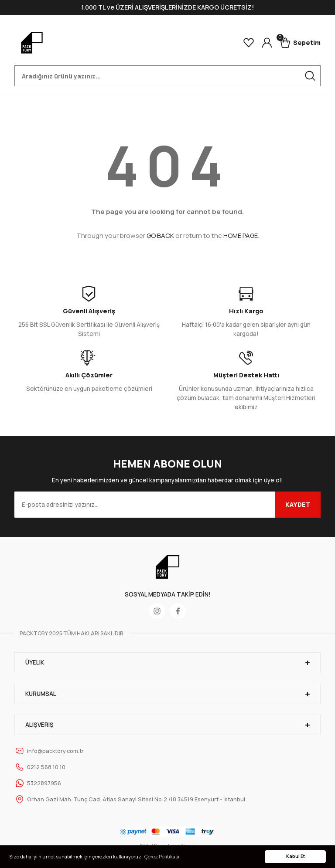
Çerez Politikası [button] (162, 856)
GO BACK (160, 236)
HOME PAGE (241, 236)
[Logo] (32, 43)
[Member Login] (267, 43)
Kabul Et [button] (296, 856)
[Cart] (300, 43)
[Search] (167, 76)
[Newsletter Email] (167, 505)
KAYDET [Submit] (298, 504)
